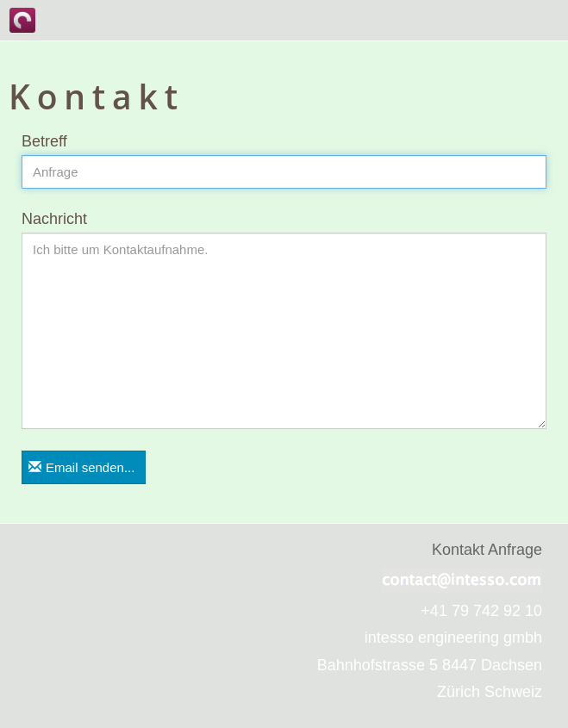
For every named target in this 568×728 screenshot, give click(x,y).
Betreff (44, 141)
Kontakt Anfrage (487, 550)
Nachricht (54, 219)
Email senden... (81, 467)
